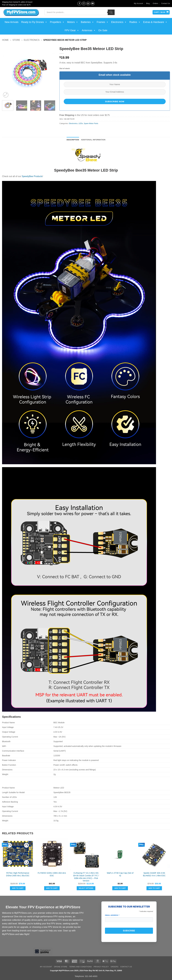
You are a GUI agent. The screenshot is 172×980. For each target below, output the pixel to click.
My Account (138, 3)
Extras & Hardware (155, 22)
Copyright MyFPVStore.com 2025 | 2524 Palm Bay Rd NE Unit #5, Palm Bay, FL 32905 (86, 971)
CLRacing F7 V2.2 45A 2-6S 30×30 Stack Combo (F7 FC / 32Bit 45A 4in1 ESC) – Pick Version (86, 877)
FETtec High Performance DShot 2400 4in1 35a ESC (18, 874)
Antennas (89, 30)
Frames (103, 22)
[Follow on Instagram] (84, 4)
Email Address (112, 915)
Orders (155, 3)
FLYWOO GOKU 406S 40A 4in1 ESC (52, 874)
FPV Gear (72, 30)
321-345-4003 (91, 976)
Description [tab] (73, 140)
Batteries (87, 22)
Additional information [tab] (93, 140)
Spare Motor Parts (91, 123)
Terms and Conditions (81, 967)
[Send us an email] (88, 4)
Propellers (57, 22)
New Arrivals (12, 22)
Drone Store (61, 967)
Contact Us (166, 3)
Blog (148, 3)
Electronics (119, 22)
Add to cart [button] (18, 888)
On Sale (103, 30)
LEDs (81, 123)
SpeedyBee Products (32, 176)
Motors (73, 22)
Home (5, 40)
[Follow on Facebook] (79, 4)
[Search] (111, 12)
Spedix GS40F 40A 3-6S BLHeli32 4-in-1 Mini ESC (154, 874)
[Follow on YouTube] (93, 4)
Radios (135, 22)
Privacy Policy (101, 967)
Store (16, 40)
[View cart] (161, 12)
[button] (6, 95)
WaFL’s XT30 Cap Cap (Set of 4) (120, 874)
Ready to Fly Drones (34, 22)
